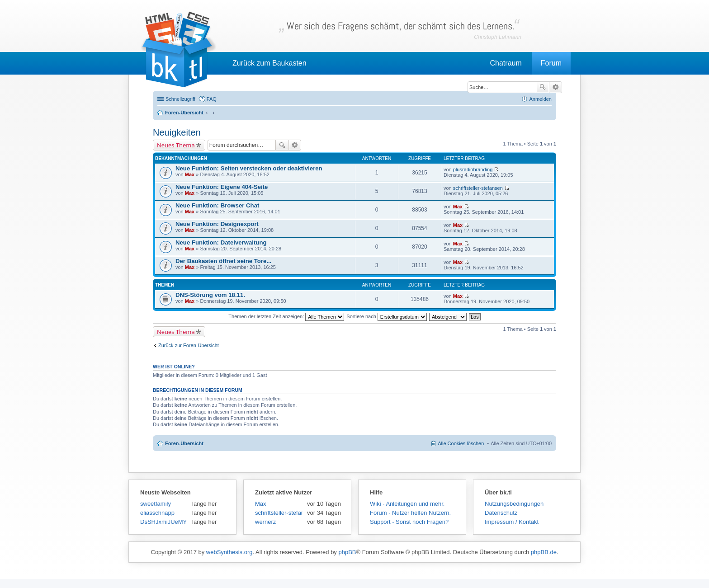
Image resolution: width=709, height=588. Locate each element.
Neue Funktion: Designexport (217, 224)
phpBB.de (544, 552)
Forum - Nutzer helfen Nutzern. (410, 513)
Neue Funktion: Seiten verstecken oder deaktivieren (249, 168)
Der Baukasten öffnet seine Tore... (223, 261)
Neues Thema (176, 145)
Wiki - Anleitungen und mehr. (407, 504)
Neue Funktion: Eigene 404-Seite (222, 187)
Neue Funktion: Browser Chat (217, 205)
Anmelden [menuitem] (540, 99)
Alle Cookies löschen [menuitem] (461, 443)
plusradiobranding (473, 169)
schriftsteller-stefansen (478, 188)
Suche (543, 87)
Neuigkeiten (177, 132)
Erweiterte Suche (555, 87)
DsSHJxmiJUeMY (163, 522)
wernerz (265, 522)
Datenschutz (501, 513)
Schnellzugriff (180, 99)
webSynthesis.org (229, 552)
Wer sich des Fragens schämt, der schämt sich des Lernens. (401, 26)
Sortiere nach (386, 316)
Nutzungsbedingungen (514, 504)
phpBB (347, 552)
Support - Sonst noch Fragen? (409, 522)
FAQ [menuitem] (212, 99)
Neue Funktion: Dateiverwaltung (221, 242)
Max (190, 174)
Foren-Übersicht (184, 443)
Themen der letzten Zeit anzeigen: (286, 316)
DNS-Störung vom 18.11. (210, 295)
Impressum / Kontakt (512, 522)
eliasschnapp (157, 513)
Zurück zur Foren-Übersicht (189, 345)
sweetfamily (156, 504)
